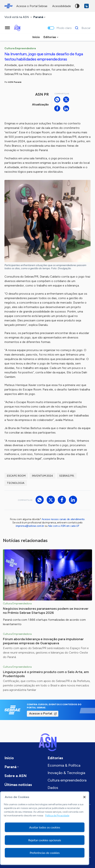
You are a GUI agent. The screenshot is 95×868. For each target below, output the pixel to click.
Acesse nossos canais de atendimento (63, 519)
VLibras (86, 6)
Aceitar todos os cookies (45, 827)
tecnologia (16, 483)
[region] (45, 828)
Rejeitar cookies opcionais (45, 840)
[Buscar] (82, 28)
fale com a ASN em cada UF (64, 526)
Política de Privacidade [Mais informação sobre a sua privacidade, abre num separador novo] (57, 816)
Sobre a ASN (15, 776)
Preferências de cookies (45, 853)
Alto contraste (77, 6)
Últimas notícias (18, 785)
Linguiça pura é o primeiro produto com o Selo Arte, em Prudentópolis (46, 674)
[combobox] (40, 17)
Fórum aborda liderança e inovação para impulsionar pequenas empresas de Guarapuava (43, 641)
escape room (16, 476)
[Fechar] (84, 797)
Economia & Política (64, 765)
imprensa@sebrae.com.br (30, 526)
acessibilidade (62, 6)
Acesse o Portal (41, 714)
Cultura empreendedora (67, 780)
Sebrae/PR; (67, 476)
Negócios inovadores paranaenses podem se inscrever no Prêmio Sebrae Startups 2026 (46, 611)
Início (36, 37)
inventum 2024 (42, 476)
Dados (53, 788)
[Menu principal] (7, 28)
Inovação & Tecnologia (66, 773)
